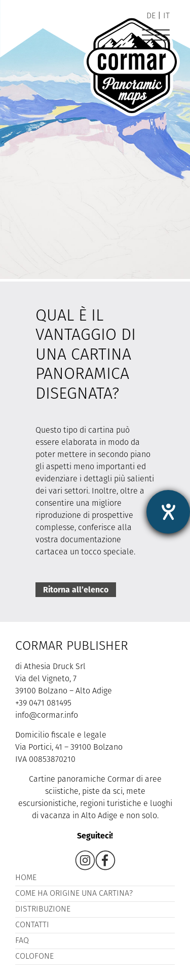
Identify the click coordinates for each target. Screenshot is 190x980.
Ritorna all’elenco (76, 590)
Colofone (34, 957)
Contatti (32, 925)
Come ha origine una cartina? (74, 894)
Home (26, 878)
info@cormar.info (47, 716)
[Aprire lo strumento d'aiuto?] (168, 512)
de (151, 16)
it (166, 16)
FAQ (22, 941)
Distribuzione (43, 909)
